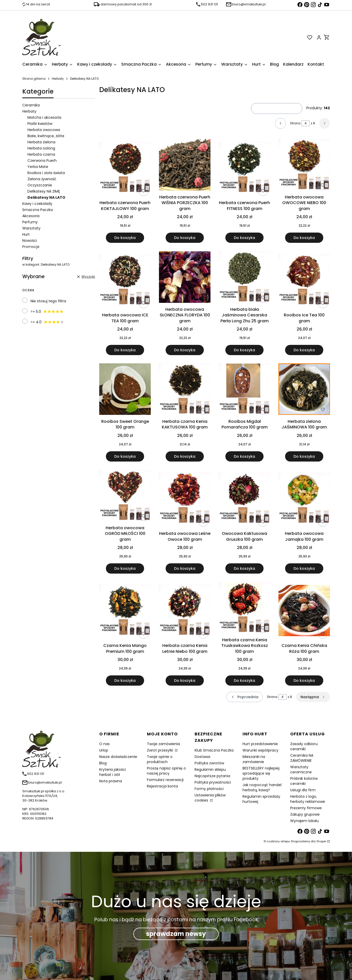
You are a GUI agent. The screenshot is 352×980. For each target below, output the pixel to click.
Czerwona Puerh (42, 161)
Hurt (26, 234)
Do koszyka (125, 238)
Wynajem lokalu (304, 821)
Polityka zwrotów (209, 763)
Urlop (104, 750)
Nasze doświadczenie (118, 757)
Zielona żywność (42, 179)
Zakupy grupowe (305, 814)
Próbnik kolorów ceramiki (304, 781)
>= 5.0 (47, 312)
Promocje (31, 247)
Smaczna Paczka (38, 210)
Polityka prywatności (213, 782)
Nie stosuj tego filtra (48, 301)
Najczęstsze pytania (212, 776)
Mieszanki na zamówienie (254, 759)
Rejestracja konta (162, 786)
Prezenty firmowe (306, 808)
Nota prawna (111, 781)
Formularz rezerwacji (165, 780)
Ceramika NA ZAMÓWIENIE (302, 758)
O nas (104, 744)
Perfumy (30, 222)
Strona (295, 123)
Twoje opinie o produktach (160, 759)
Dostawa (202, 757)
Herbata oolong (41, 148)
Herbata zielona (41, 142)
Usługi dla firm (303, 790)
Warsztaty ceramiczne (301, 769)
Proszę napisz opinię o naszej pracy (166, 771)
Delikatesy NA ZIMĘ (44, 191)
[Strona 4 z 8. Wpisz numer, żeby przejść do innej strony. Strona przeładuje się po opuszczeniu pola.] (306, 123)
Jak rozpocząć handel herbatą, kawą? (262, 787)
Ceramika (31, 105)
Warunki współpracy (260, 750)
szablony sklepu (278, 841)
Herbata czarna (41, 154)
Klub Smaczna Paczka (214, 750)
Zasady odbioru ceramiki (304, 746)
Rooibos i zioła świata (46, 173)
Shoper (321, 841)
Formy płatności (209, 789)
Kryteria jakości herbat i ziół (113, 772)
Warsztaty (31, 228)
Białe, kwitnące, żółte (46, 136)
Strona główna (34, 79)
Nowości (30, 241)
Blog (103, 763)
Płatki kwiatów (40, 124)
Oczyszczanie (40, 185)
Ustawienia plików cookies (210, 798)
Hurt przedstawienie (260, 744)
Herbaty (58, 79)
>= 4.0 (47, 322)
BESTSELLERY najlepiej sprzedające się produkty (261, 773)
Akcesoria (31, 216)
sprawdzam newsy (176, 934)
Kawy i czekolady (37, 204)
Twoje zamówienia (163, 744)
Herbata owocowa (44, 130)
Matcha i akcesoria (44, 117)
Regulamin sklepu (210, 769)
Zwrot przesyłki (160, 750)
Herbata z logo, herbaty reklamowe (308, 799)
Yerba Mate (38, 167)
